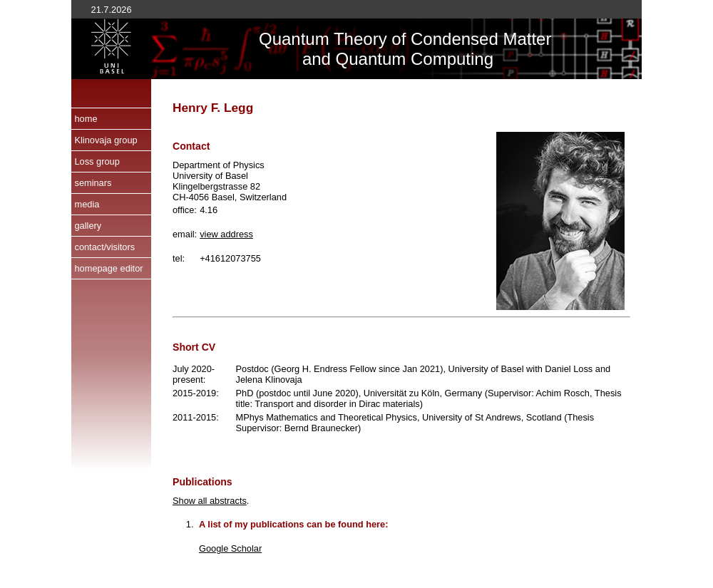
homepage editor (108, 268)
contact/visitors (104, 247)
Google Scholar (230, 548)
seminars (93, 183)
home (86, 119)
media (87, 204)
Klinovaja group (106, 140)
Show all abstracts (210, 501)
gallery (88, 226)
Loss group (97, 161)
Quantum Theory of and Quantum (335, 49)
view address (226, 234)
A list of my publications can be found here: (293, 524)
